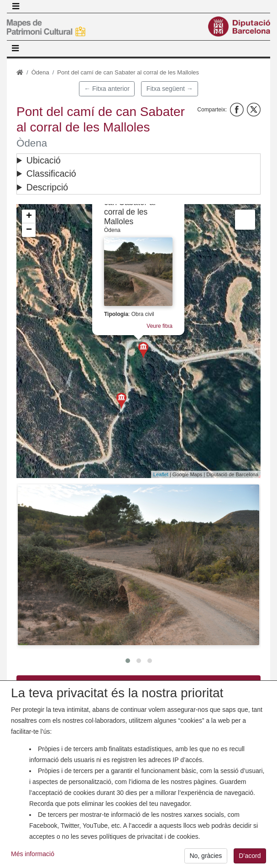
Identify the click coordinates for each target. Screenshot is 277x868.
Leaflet (161, 474)
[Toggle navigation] (16, 6)
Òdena (40, 72)
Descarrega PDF (138, 683)
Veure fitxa (159, 326)
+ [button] (29, 216)
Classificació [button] (51, 174)
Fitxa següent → (170, 89)
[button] (138, 565)
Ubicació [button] (44, 160)
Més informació (33, 860)
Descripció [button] (47, 187)
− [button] (29, 230)
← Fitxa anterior (107, 89)
